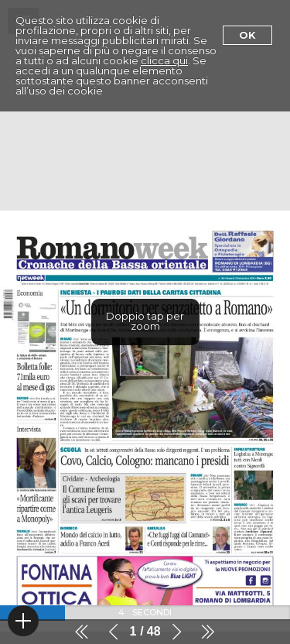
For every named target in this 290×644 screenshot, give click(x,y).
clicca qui (164, 60)
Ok (247, 35)
